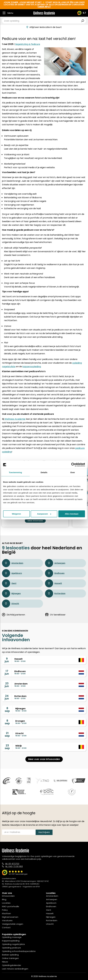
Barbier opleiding (10, 955)
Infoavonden (8, 896)
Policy (5, 910)
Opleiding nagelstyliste (13, 944)
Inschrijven (44, 832)
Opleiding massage (12, 937)
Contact (6, 927)
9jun (7, 660)
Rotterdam (55, 593)
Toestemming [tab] (15, 472)
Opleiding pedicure (11, 948)
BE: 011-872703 (12, 864)
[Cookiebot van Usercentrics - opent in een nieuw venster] (73, 465)
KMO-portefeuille (11, 906)
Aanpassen (44, 514)
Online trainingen (10, 958)
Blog (4, 899)
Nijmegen (11, 593)
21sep (7, 734)
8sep (7, 710)
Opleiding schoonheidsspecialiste (19, 951)
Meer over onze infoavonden (44, 759)
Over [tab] (73, 472)
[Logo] (44, 13)
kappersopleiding (32, 367)
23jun (7, 685)
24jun (7, 697)
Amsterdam (13, 563)
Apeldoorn (12, 573)
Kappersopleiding (11, 941)
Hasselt (53, 583)
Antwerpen (55, 563)
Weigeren (16, 514)
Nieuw (5, 962)
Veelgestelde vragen (13, 924)
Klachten (6, 913)
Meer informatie (35, 521)
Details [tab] (44, 472)
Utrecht (11, 604)
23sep (7, 747)
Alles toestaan (72, 514)
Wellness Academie (15, 419)
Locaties (6, 903)
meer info (44, 7)
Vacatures (7, 920)
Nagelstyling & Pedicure (28, 44)
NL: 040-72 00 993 (14, 866)
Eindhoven (55, 573)
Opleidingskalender (12, 965)
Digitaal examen (10, 917)
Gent (9, 583)
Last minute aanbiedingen (15, 969)
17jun (7, 672)
